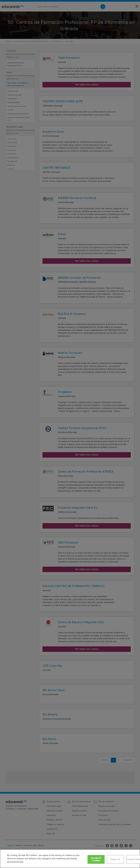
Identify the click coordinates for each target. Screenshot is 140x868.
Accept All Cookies (96, 859)
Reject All (115, 859)
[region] (70, 859)
